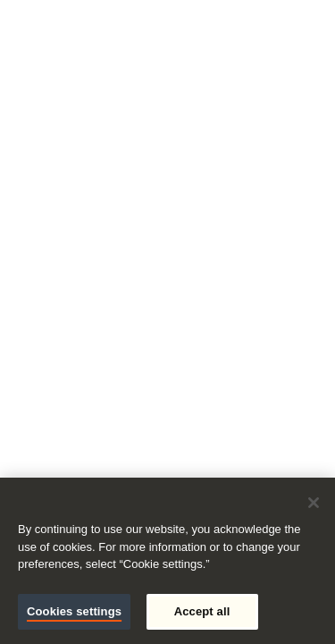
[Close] (314, 503)
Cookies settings (74, 611)
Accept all (202, 611)
